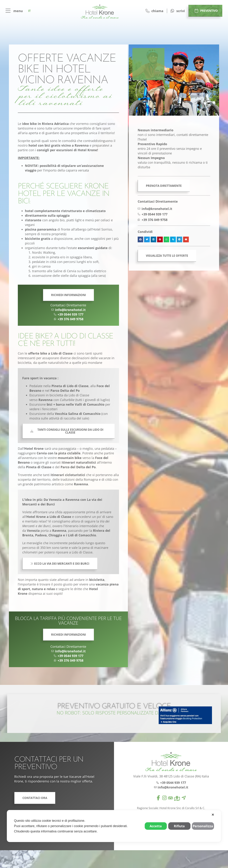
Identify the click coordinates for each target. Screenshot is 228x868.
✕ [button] (213, 815)
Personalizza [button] (203, 826)
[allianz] (185, 715)
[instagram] (164, 798)
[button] (141, 239)
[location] (184, 798)
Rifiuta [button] (179, 826)
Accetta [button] (156, 826)
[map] (177, 798)
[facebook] (158, 798)
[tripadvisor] (170, 798)
